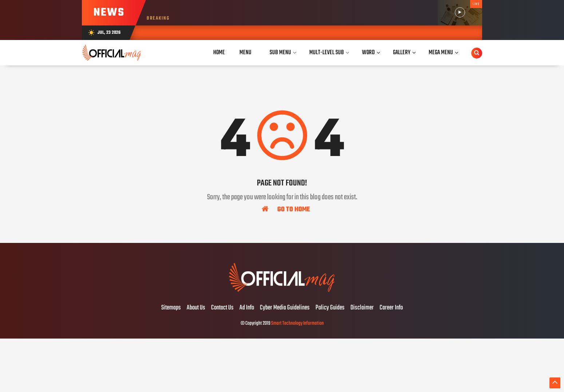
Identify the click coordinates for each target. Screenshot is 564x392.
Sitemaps (171, 308)
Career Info (391, 308)
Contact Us (222, 308)
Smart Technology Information (297, 323)
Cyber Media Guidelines (285, 308)
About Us (196, 308)
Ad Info (247, 308)
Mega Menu (441, 53)
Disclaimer (362, 308)
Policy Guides (330, 308)
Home (219, 53)
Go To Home (286, 209)
